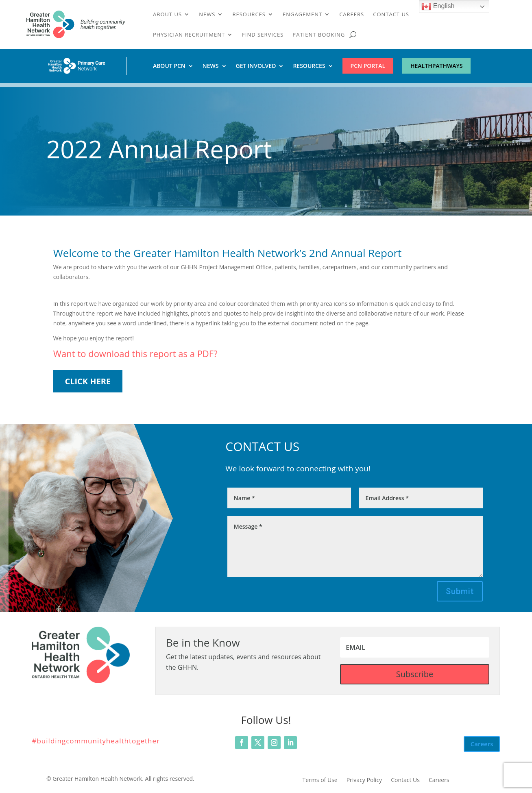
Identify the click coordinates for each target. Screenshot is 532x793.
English (438, 7)
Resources (249, 15)
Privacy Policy (364, 780)
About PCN (169, 66)
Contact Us (391, 15)
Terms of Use (320, 780)
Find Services (263, 35)
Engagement (302, 15)
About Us (167, 15)
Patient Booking (319, 35)
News (207, 15)
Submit (460, 591)
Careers (352, 15)
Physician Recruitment (189, 35)
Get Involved (256, 66)
